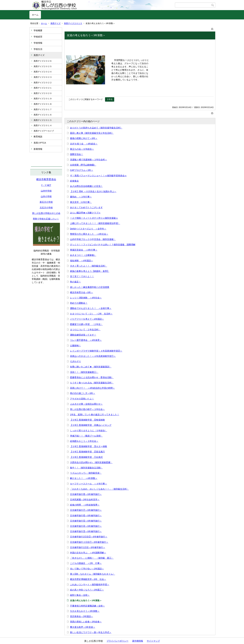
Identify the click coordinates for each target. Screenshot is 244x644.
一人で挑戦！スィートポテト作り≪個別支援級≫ (94, 218)
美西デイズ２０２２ (43, 83)
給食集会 (74, 181)
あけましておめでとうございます (86, 207)
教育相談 (38, 137)
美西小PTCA (40, 143)
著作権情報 (138, 641)
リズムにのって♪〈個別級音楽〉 (86, 473)
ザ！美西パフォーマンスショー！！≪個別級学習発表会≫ (98, 176)
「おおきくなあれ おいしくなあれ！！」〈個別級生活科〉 (99, 489)
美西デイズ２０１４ (43, 125)
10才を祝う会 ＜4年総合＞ (84, 144)
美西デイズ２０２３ (43, 77)
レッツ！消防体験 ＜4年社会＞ (86, 298)
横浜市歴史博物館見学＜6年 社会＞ (88, 579)
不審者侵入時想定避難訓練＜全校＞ (87, 606)
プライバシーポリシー (117, 641)
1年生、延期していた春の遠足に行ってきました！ (95, 415)
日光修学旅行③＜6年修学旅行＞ (86, 531)
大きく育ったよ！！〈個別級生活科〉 (89, 266)
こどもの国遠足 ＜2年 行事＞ (86, 563)
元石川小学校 (46, 208)
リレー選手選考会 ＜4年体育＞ (86, 340)
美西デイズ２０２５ (43, 66)
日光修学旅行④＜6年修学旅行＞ (86, 526)
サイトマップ (153, 641)
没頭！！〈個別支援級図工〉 (84, 372)
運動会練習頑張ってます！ (83, 335)
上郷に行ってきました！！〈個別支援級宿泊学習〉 (95, 223)
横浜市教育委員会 (46, 179)
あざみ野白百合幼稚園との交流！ (86, 186)
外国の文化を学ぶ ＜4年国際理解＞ (88, 553)
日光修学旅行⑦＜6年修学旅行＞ (86, 510)
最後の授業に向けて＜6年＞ (84, 138)
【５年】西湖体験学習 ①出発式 (86, 457)
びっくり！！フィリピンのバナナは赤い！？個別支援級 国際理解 (103, 245)
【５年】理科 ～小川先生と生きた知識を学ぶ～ (93, 191)
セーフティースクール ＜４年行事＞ (89, 484)
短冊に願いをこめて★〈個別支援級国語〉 (91, 367)
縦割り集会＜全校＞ (80, 595)
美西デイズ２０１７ (43, 109)
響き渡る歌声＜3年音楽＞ (83, 627)
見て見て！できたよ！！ (82, 276)
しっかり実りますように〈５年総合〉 (89, 431)
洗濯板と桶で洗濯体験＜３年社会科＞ (89, 160)
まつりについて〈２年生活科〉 (85, 330)
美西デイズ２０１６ (43, 115)
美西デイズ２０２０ (43, 93)
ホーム (35, 15)
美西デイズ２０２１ (43, 88)
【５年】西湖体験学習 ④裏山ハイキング (91, 425)
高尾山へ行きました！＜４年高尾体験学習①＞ (93, 356)
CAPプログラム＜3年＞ (82, 170)
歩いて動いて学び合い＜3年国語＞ (87, 569)
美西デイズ (55, 23)
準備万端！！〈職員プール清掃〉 (86, 436)
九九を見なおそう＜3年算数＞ (85, 611)
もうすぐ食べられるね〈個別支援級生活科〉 (92, 383)
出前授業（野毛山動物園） (83, 165)
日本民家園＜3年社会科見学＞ (85, 500)
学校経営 (38, 37)
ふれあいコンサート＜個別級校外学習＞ (90, 584)
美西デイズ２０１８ (43, 104)
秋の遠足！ (75, 282)
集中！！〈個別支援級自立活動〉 (86, 468)
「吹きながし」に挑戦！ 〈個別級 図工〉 (92, 558)
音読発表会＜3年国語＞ (82, 616)
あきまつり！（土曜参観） (83, 255)
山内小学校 (46, 196)
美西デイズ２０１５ (73, 23)
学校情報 (38, 43)
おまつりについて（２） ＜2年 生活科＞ (91, 314)
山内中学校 (46, 191)
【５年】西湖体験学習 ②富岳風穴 (87, 452)
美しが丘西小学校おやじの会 (46, 213)
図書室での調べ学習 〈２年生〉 (86, 324)
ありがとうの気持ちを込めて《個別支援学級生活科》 (96, 128)
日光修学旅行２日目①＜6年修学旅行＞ (89, 542)
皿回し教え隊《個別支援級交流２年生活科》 (92, 133)
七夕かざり (75, 361)
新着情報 (38, 149)
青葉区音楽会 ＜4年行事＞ (84, 250)
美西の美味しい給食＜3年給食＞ (86, 622)
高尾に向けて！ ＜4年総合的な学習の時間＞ (92, 388)
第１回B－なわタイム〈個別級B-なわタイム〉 (93, 574)
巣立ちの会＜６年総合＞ (82, 149)
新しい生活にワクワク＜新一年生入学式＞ (91, 632)
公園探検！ (75, 346)
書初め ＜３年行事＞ (81, 197)
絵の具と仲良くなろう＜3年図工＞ (87, 590)
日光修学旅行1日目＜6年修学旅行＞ (88, 547)
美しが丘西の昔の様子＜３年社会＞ (87, 409)
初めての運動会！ (79, 303)
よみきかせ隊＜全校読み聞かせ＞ (86, 404)
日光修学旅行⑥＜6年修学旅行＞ (86, 516)
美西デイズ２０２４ (43, 72)
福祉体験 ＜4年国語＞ (82, 261)
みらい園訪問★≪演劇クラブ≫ (85, 213)
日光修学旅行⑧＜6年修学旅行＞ (86, 494)
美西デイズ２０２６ (43, 61)
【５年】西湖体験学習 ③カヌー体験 (89, 446)
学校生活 (38, 49)
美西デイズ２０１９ (43, 99)
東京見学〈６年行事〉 (81, 202)
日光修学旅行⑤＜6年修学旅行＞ (86, 521)
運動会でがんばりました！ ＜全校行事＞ (91, 308)
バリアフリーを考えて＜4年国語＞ (87, 319)
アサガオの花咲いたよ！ (82, 399)
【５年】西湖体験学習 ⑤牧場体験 (87, 420)
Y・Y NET (46, 185)
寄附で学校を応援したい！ (46, 219)
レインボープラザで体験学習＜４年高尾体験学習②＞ (96, 351)
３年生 (110, 99)
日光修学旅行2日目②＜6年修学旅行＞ (89, 537)
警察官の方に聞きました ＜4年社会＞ (89, 234)
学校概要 (38, 30)
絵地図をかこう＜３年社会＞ (84, 441)
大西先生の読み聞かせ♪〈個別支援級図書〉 (91, 462)
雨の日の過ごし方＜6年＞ (83, 393)
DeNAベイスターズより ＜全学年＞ (88, 229)
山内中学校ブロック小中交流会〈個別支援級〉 (93, 239)
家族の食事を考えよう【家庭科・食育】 (90, 271)
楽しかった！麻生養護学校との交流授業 (90, 287)
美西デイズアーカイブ (44, 131)
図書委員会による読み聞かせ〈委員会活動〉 (92, 377)
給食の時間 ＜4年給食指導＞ (85, 505)
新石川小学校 (46, 202)
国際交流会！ (77, 154)
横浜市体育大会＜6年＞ (82, 292)
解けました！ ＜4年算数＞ (84, 478)
